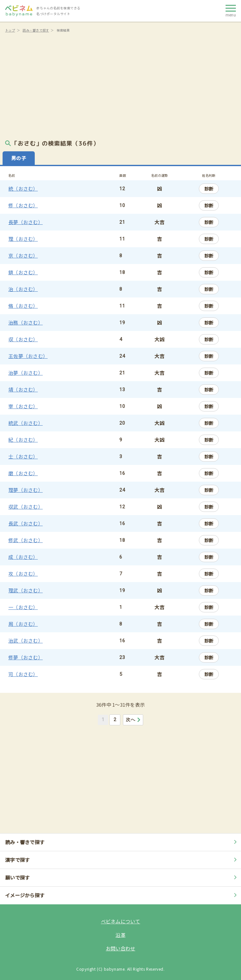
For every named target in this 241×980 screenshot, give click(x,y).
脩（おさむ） (23, 306)
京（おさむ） (23, 255)
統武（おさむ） (26, 423)
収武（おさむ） (26, 507)
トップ (10, 30)
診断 (209, 189)
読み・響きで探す (36, 30)
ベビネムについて (121, 921)
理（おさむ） (23, 239)
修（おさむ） (23, 205)
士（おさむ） (23, 456)
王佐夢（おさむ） (28, 356)
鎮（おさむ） (23, 272)
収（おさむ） (23, 339)
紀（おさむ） (23, 440)
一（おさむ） (23, 607)
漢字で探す (122, 860)
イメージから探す (122, 895)
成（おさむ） (23, 557)
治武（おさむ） (26, 641)
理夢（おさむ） (26, 490)
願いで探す (122, 877)
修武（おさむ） (26, 540)
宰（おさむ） (23, 406)
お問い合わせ (121, 948)
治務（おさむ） (26, 322)
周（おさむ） (23, 624)
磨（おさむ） (23, 473)
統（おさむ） (23, 188)
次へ (133, 720)
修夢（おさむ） (26, 657)
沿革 (120, 935)
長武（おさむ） (26, 523)
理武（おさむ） (26, 590)
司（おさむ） (23, 674)
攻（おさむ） (23, 574)
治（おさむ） (23, 289)
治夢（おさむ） (26, 373)
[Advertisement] (120, 84)
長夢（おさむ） (26, 222)
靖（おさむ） (23, 389)
